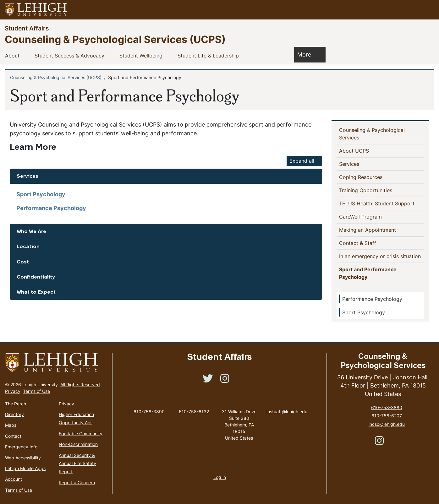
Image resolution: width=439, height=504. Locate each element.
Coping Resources (362, 177)
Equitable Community (81, 434)
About (14, 55)
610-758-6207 (387, 416)
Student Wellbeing (142, 55)
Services (350, 164)
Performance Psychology (51, 208)
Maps (11, 425)
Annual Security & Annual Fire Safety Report (77, 463)
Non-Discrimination (78, 444)
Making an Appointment (378, 230)
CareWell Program (371, 216)
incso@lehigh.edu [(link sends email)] (387, 424)
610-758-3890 (149, 412)
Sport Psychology (41, 194)
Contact (13, 436)
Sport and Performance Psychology (368, 273)
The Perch (16, 404)
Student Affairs (27, 28)
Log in (220, 477)
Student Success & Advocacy (71, 55)
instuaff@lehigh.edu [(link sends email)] (287, 405)
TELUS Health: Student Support (382, 203)
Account (14, 479)
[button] (428, 10)
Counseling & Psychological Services (372, 134)
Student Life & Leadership (209, 55)
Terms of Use (36, 391)
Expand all (302, 161)
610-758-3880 (387, 407)
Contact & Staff (368, 243)
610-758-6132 (194, 412)
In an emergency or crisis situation (382, 256)
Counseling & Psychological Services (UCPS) (115, 39)
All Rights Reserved (80, 385)
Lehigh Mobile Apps (25, 468)
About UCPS (355, 150)
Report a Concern (77, 482)
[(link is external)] (208, 380)
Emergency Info (21, 447)
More (307, 54)
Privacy (13, 391)
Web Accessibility (23, 458)
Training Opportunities (367, 190)
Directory (14, 414)
